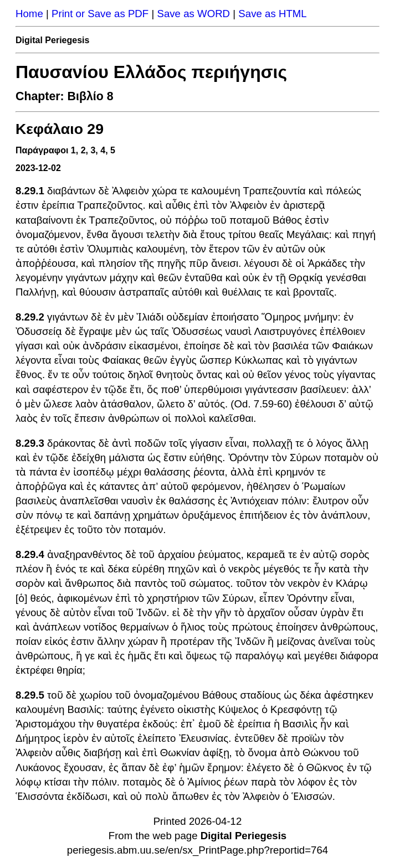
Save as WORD (193, 14)
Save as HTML (272, 14)
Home (29, 14)
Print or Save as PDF (100, 14)
